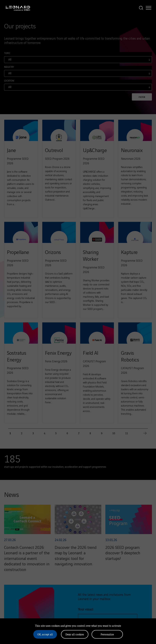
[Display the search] (141, 8)
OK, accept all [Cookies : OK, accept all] (45, 634)
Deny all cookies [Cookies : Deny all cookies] (75, 634)
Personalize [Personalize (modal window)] (107, 634)
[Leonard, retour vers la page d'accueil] (18, 8)
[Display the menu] (149, 8)
